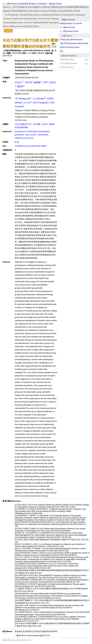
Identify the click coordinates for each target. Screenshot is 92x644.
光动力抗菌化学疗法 (23, 124)
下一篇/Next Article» (54, 4)
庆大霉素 (36, 124)
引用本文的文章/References (71, 40)
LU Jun (28, 103)
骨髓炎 (52, 124)
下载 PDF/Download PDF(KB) (74, 43)
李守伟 (29, 82)
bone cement (30, 135)
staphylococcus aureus (24, 138)
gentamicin (19, 135)
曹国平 (21, 86)
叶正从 (19, 82)
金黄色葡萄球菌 (21, 127)
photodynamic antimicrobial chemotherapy (32, 131)
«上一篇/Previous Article (12, 4)
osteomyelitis (43, 135)
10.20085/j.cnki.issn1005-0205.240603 (31, 146)
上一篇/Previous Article (69, 31)
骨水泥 (44, 124)
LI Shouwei (40, 99)
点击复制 (8, 31)
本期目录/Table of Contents (34, 4)
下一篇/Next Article (67, 27)
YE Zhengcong (24, 99)
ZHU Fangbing (41, 103)
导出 (61, 51)
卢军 (46, 82)
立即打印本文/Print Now (69, 47)
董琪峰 (38, 82)
